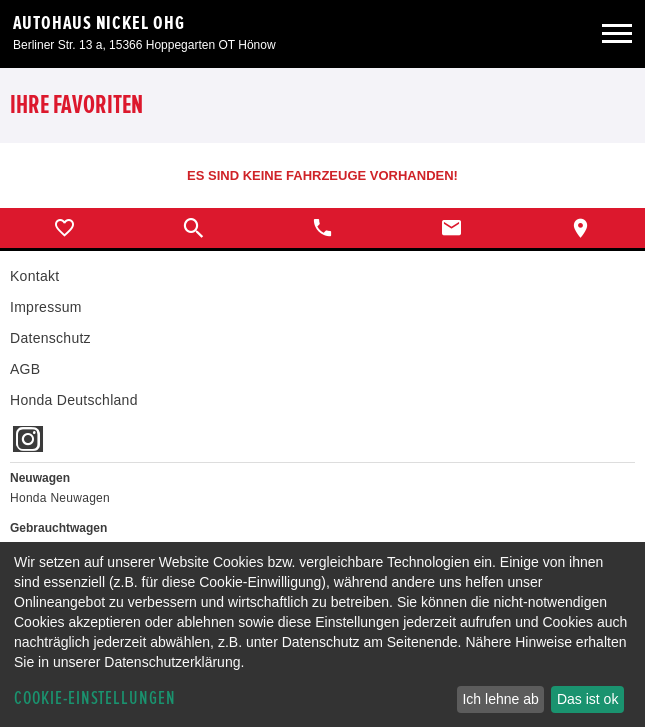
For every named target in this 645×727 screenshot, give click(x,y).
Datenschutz (50, 338)
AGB (25, 369)
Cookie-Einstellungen (95, 698)
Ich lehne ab (500, 699)
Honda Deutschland (74, 400)
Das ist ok (587, 699)
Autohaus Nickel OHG (99, 23)
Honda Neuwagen (60, 498)
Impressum (46, 307)
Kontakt (34, 276)
